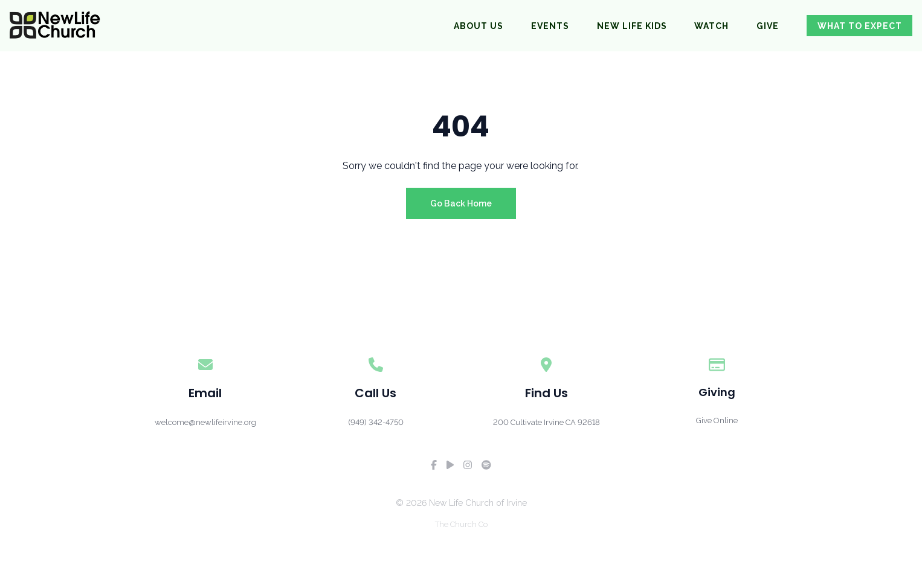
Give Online (717, 420)
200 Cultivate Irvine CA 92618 (546, 422)
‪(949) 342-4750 (376, 422)
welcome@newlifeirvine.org (205, 422)
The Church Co (461, 524)
